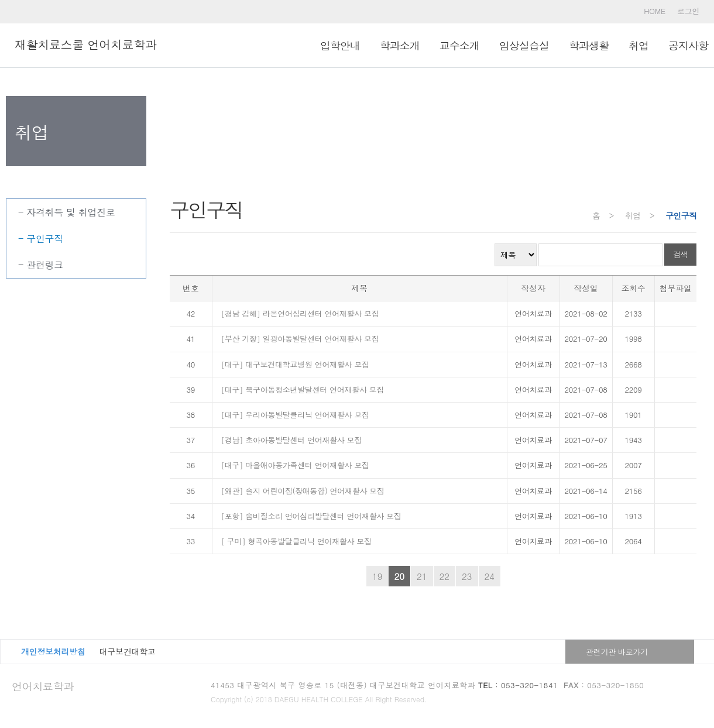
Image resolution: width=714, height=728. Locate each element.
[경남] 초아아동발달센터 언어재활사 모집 (291, 440)
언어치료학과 (43, 686)
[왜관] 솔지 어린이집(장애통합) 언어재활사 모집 (303, 491)
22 (445, 576)
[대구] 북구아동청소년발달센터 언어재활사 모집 (303, 389)
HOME (655, 11)
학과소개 (400, 45)
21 (422, 576)
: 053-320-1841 (518, 685)
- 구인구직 (41, 238)
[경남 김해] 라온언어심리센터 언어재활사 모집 (300, 313)
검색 (680, 254)
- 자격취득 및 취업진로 (67, 212)
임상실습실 (524, 45)
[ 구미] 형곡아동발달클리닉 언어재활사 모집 (296, 541)
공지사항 (688, 45)
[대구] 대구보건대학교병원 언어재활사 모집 (295, 364)
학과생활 (589, 45)
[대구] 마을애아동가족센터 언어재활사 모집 (295, 465)
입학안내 (340, 45)
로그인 (688, 11)
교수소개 (459, 45)
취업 (639, 45)
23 (467, 576)
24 (490, 576)
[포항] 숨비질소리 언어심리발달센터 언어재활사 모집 (311, 516)
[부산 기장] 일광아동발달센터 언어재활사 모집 (300, 339)
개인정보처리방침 (53, 651)
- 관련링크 (41, 265)
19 (377, 576)
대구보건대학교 (128, 651)
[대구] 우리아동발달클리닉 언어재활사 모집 (295, 415)
